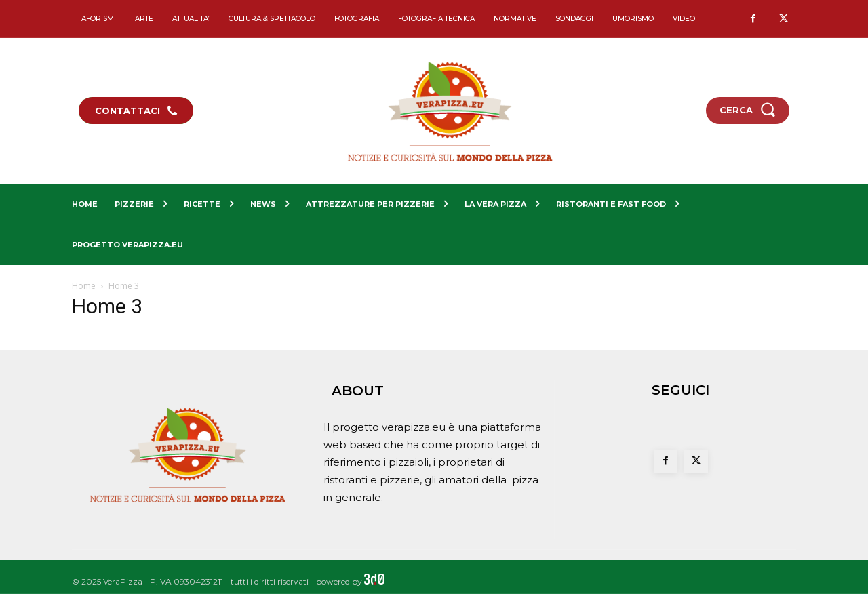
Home (84, 286)
